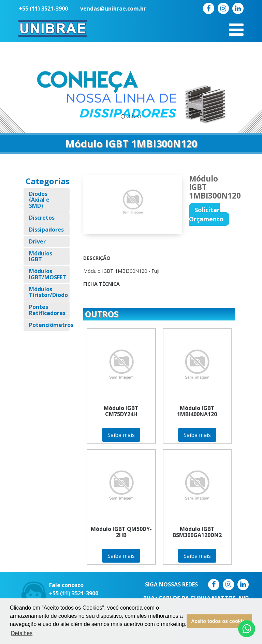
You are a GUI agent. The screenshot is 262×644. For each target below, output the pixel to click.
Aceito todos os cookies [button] (219, 621)
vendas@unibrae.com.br (113, 9)
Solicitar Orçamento (206, 214)
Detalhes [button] (22, 633)
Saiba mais (121, 435)
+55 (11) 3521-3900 (43, 9)
